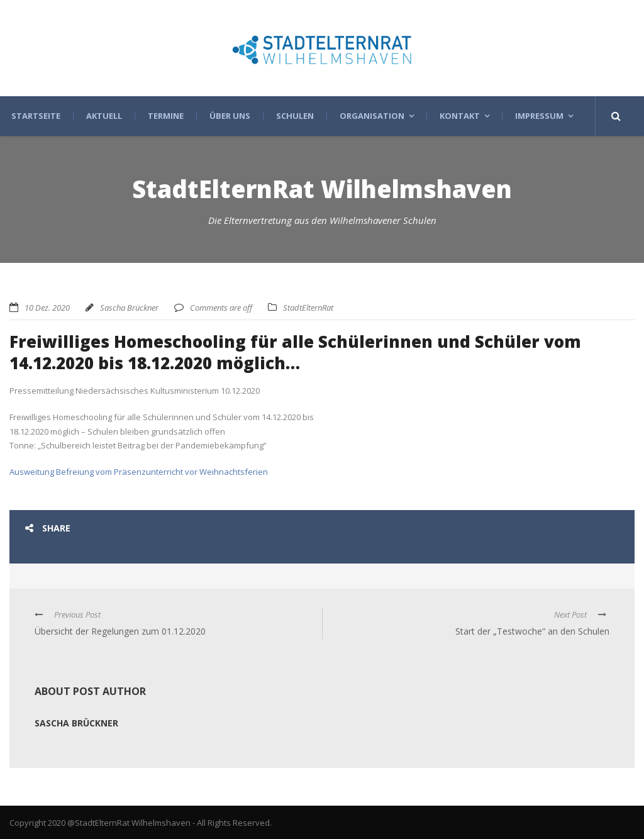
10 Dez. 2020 (47, 308)
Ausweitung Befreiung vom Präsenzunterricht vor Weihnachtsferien (139, 472)
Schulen (295, 116)
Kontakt (460, 116)
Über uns (230, 116)
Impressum (539, 116)
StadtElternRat (308, 308)
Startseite (36, 116)
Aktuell (104, 116)
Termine (166, 116)
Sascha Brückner (129, 308)
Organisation (372, 116)
